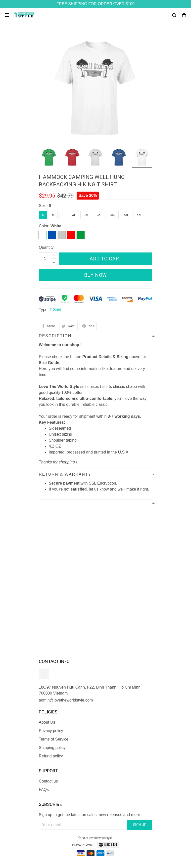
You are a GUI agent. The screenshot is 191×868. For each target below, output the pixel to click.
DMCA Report (83, 845)
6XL (139, 215)
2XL (86, 215)
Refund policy (51, 756)
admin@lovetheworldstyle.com (66, 700)
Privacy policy (51, 731)
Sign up (140, 825)
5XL (126, 215)
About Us (47, 722)
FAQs (44, 790)
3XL (100, 215)
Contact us (48, 781)
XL (74, 215)
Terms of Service (54, 739)
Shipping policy (52, 748)
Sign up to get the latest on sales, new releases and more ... (92, 815)
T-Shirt (55, 310)
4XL (113, 215)
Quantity (46, 247)
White (56, 226)
